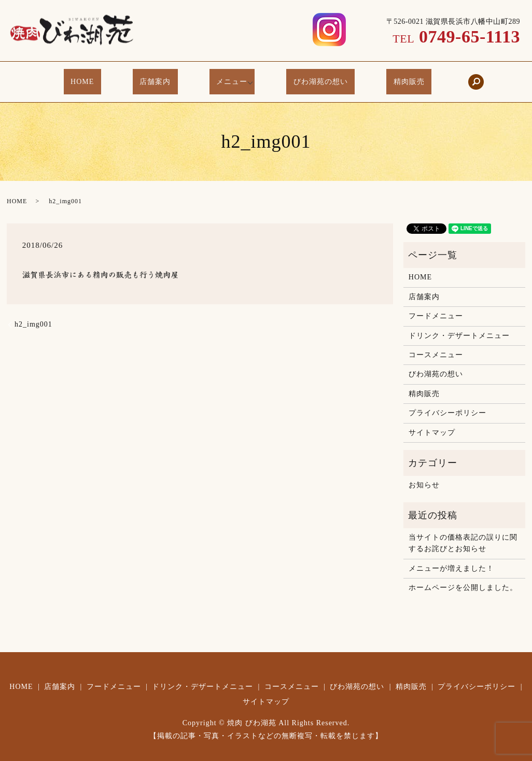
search (447, 77)
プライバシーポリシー (447, 403)
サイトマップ (432, 422)
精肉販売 (387, 77)
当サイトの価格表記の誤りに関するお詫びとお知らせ (463, 533)
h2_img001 (33, 314)
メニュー (228, 77)
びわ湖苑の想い (311, 77)
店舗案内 (164, 77)
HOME (104, 77)
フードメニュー (436, 306)
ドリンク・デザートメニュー (459, 325)
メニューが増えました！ (451, 558)
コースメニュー (436, 344)
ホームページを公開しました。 (463, 577)
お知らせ (424, 475)
